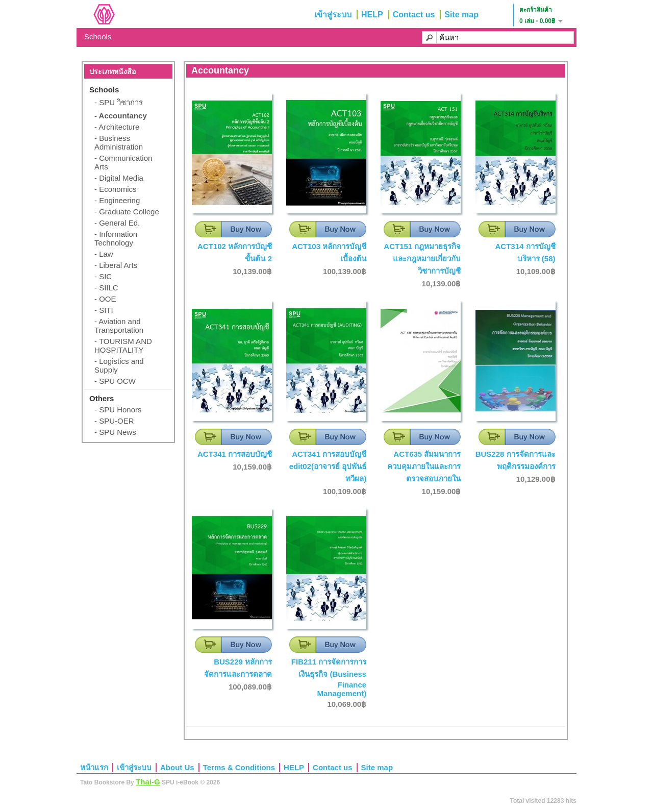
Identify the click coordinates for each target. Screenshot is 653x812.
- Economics (116, 189)
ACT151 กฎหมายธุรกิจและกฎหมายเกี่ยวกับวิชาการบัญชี (422, 259)
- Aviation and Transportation (119, 326)
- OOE (105, 299)
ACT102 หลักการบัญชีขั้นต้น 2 (235, 252)
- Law (104, 254)
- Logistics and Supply (119, 365)
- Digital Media (119, 178)
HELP (372, 15)
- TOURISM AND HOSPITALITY (123, 346)
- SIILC (106, 288)
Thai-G (148, 782)
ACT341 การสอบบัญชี (235, 454)
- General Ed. (117, 223)
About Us (177, 767)
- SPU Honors (118, 410)
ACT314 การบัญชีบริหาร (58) (525, 252)
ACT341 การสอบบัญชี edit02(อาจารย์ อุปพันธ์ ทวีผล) (328, 466)
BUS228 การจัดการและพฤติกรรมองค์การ (516, 460)
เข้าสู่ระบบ (333, 15)
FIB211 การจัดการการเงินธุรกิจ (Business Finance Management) (329, 678)
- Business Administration (119, 142)
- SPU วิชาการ (119, 102)
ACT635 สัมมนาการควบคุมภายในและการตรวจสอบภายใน (424, 466)
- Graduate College (127, 212)
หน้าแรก (94, 767)
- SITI (104, 310)
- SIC (103, 276)
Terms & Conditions (239, 767)
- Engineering (117, 200)
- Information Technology (116, 238)
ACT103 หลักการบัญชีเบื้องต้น (329, 252)
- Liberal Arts (116, 265)
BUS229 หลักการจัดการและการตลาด (238, 668)
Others (102, 398)
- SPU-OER (114, 421)
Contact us (414, 15)
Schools (98, 36)
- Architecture (117, 127)
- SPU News (115, 432)
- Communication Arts (123, 162)
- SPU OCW (115, 381)
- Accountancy (121, 116)
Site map (461, 15)
